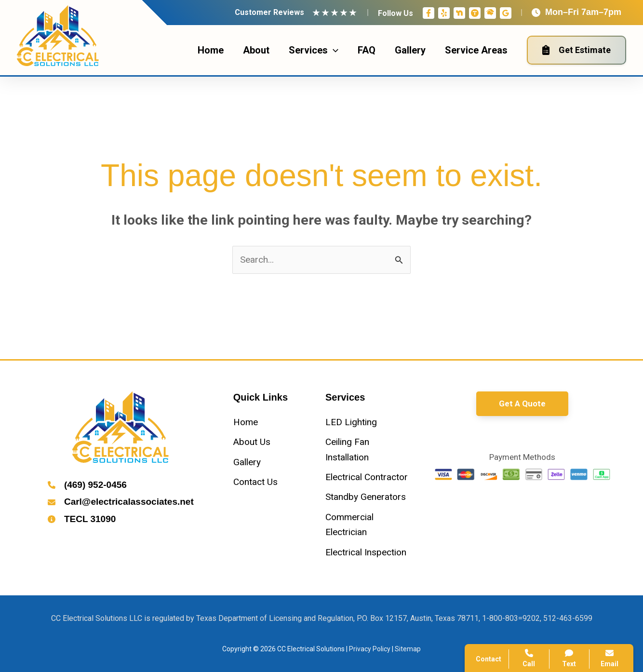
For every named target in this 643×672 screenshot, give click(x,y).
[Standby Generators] (366, 497)
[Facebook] (429, 13)
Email (610, 658)
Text (569, 658)
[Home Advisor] (490, 13)
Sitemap (408, 649)
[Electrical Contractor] (367, 477)
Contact (489, 659)
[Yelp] (444, 13)
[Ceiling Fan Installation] (368, 450)
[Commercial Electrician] (368, 525)
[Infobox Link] (121, 486)
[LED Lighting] (351, 422)
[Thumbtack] (475, 13)
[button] (522, 404)
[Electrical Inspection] (366, 552)
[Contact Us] (255, 482)
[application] (333, 50)
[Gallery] (247, 462)
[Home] (246, 422)
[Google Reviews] (506, 13)
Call (529, 658)
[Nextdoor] (459, 13)
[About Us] (252, 442)
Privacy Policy (370, 649)
